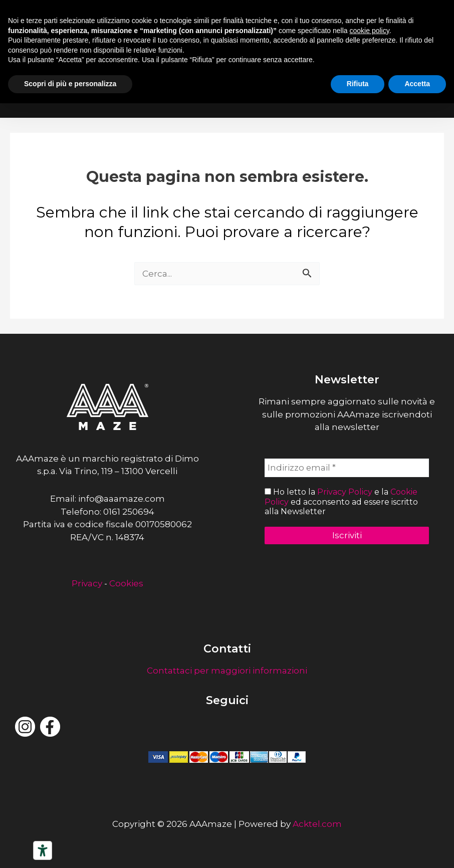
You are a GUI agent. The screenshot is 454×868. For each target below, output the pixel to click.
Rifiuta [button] (358, 84)
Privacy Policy (345, 492)
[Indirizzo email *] (347, 468)
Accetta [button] (417, 84)
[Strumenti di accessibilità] (43, 850)
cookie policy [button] (370, 31)
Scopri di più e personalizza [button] (70, 84)
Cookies (126, 583)
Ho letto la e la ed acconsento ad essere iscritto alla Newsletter (341, 502)
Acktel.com (317, 824)
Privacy (87, 583)
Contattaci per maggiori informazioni (227, 671)
